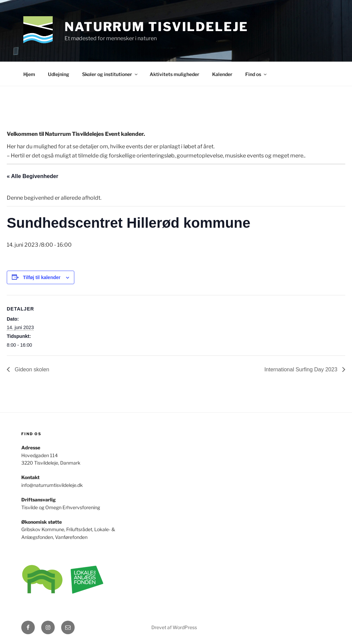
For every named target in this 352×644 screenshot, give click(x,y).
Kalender (222, 74)
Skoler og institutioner (110, 74)
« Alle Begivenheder (32, 176)
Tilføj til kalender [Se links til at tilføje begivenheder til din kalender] (42, 277)
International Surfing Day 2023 (301, 369)
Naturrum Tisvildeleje (156, 27)
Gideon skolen (31, 369)
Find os (256, 74)
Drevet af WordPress (174, 627)
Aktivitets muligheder (174, 74)
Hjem (29, 74)
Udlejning (59, 74)
